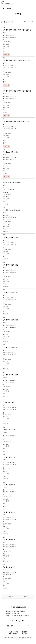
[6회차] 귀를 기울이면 (9, 540)
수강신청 (6, 55)
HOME (3, 8)
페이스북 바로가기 (13, 621)
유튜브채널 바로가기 (23, 621)
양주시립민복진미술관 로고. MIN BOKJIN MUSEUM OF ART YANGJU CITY (7, 3)
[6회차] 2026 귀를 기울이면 (11, 237)
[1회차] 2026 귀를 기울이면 (11, 375)
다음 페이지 (27, 597)
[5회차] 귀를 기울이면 (9, 567)
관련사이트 (10, 626)
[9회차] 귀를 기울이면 (9, 457)
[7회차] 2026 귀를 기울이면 (11, 152)
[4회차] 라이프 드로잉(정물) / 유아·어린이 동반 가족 (17, 30)
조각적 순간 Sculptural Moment (12, 183)
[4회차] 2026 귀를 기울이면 (11, 292)
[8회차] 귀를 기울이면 (9, 485)
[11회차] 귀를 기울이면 (9, 402)
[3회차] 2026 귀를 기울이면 (11, 320)
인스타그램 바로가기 (20, 621)
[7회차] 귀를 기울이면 (9, 512)
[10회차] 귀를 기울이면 (9, 430)
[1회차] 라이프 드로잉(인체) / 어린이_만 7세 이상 (16, 121)
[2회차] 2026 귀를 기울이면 (11, 347)
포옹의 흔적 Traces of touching (12, 210)
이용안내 (25, 634)
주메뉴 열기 (34, 3)
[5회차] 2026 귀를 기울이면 (11, 265)
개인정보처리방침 (13, 632)
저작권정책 (24, 632)
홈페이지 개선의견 (14, 634)
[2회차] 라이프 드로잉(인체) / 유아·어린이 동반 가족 (17, 91)
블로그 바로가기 (16, 621)
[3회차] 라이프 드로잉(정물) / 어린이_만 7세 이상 (16, 60)
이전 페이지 (9, 597)
